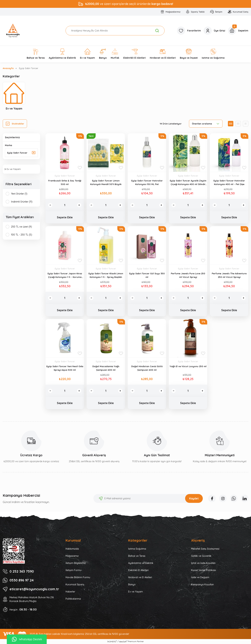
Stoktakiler (18, 124)
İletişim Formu (73, 570)
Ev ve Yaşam (136, 592)
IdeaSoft (123, 641)
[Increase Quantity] (79, 205)
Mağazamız (72, 556)
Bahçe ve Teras (137, 556)
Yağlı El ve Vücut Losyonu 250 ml (188, 366)
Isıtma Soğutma (137, 549)
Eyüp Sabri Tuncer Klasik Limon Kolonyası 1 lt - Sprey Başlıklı (106, 275)
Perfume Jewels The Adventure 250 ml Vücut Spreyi (229, 275)
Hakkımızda (72, 549)
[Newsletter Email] (148, 498)
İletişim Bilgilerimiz (76, 563)
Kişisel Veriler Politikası (204, 570)
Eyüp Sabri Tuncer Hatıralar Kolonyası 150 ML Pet (147, 182)
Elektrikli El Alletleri (138, 570)
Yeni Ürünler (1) (19, 194)
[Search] (115, 31)
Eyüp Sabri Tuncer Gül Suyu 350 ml (147, 275)
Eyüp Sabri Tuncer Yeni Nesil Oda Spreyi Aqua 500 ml (65, 368)
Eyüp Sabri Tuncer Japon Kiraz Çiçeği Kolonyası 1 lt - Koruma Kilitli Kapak (65, 275)
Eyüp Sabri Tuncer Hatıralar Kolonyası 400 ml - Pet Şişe (229, 182)
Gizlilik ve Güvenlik (201, 556)
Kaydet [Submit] (194, 498)
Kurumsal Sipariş (75, 584)
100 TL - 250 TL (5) (22, 235)
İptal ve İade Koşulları (203, 563)
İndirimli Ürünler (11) (22, 202)
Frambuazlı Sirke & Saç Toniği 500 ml (65, 182)
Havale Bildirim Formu (78, 577)
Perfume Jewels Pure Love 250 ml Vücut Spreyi (188, 275)
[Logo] (13, 31)
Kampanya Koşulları (202, 584)
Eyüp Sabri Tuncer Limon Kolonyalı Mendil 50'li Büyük (106, 182)
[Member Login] (214, 31)
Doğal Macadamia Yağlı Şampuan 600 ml (106, 368)
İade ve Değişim (200, 577)
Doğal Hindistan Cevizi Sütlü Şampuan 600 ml (147, 368)
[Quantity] (65, 205)
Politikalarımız (73, 599)
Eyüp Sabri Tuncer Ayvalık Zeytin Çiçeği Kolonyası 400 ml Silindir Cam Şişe (188, 183)
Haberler (70, 592)
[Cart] (238, 31)
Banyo (132, 584)
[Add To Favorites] (80, 168)
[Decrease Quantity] (50, 205)
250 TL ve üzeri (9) (21, 227)
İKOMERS (112, 641)
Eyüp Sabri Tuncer (29, 68)
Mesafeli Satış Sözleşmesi (205, 549)
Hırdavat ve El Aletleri (140, 577)
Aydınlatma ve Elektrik (141, 563)
